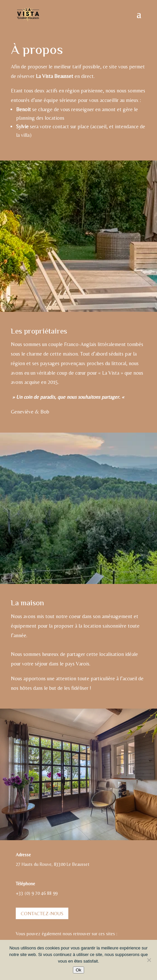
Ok (78, 970)
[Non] (149, 960)
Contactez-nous (42, 913)
